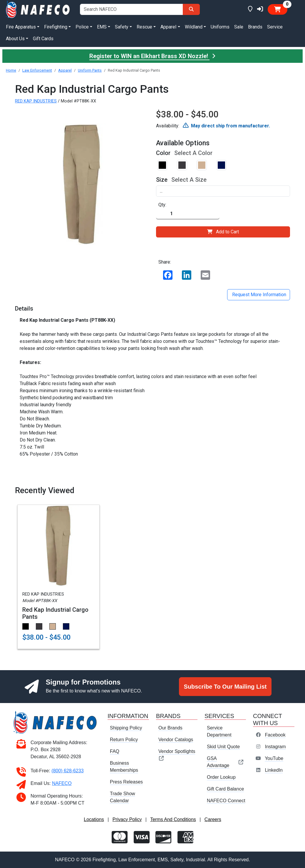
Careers (213, 819)
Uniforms (220, 27)
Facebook (275, 735)
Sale (239, 27)
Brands (255, 27)
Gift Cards (43, 39)
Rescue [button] (144, 27)
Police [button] (82, 27)
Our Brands (170, 728)
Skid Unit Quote (223, 747)
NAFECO (62, 783)
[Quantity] (188, 214)
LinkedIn (274, 770)
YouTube (274, 758)
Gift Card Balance (225, 789)
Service (275, 27)
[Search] (191, 9)
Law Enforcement (37, 70)
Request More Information (259, 295)
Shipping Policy (126, 728)
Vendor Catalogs (176, 740)
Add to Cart (223, 232)
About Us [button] (15, 39)
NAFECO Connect (226, 801)
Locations (94, 819)
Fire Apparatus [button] (21, 27)
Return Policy (124, 740)
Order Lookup (221, 777)
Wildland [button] (194, 27)
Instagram (275, 747)
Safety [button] (122, 27)
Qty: (162, 205)
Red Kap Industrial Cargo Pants (55, 613)
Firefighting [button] (56, 27)
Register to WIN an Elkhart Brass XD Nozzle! (152, 56)
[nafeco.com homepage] (38, 9)
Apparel (65, 70)
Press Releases (126, 782)
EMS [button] (102, 27)
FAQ (115, 751)
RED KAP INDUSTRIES (36, 101)
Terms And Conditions (173, 819)
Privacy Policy (127, 819)
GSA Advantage (225, 762)
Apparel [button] (168, 27)
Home (11, 70)
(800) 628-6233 (67, 771)
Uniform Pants (90, 70)
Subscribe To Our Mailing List (225, 687)
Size (162, 180)
